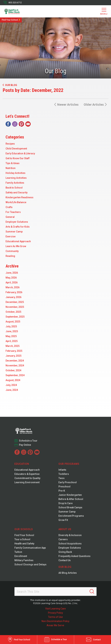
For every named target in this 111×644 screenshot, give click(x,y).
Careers (63, 539)
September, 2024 (15, 375)
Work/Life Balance (16, 202)
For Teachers (13, 212)
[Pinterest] (21, 124)
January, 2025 (13, 356)
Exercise (11, 236)
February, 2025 (14, 351)
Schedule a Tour (28, 441)
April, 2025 (12, 341)
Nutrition (11, 168)
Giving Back (65, 552)
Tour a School (22, 539)
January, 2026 (13, 297)
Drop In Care (66, 503)
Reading (10, 256)
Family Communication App (30, 548)
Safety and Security (17, 193)
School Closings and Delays (30, 564)
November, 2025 (15, 307)
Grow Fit (63, 520)
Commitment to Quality (27, 478)
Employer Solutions (17, 222)
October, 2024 (13, 370)
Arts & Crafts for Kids (18, 227)
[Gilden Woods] (17, 11)
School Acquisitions (70, 544)
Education (22, 464)
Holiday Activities (15, 173)
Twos (62, 478)
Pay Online (25, 445)
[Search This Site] (55, 592)
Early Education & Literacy (20, 153)
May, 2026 (11, 278)
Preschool (64, 487)
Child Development (16, 149)
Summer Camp (14, 232)
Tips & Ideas (13, 163)
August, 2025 (13, 322)
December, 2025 (15, 302)
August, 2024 (13, 380)
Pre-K (62, 491)
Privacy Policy (55, 613)
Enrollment (21, 556)
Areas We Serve (55, 625)
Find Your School (10, 20)
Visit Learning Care (55, 609)
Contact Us (65, 560)
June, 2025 (12, 331)
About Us (65, 529)
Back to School (14, 188)
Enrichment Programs (71, 516)
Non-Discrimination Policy (55, 621)
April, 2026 (12, 283)
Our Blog (10, 85)
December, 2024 (15, 361)
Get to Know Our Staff (18, 158)
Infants (62, 470)
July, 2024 (11, 385)
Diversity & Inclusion (70, 535)
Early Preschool (68, 482)
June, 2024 (12, 390)
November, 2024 (15, 366)
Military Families (24, 560)
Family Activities (15, 183)
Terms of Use (55, 617)
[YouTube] (28, 124)
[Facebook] (8, 124)
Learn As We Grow (16, 246)
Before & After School (71, 499)
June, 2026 (12, 273)
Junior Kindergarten (70, 495)
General (10, 217)
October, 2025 (13, 312)
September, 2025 (15, 317)
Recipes (10, 144)
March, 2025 (13, 346)
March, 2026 (13, 287)
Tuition (18, 552)
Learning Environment (27, 482)
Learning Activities (16, 178)
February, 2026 (14, 292)
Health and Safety (24, 544)
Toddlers (64, 474)
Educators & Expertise (27, 474)
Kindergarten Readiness (19, 197)
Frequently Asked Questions (74, 556)
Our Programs (69, 464)
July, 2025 (11, 326)
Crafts (9, 207)
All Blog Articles (68, 573)
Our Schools (24, 529)
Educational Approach (18, 241)
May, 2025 (11, 336)
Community (12, 251)
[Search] (92, 592)
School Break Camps (70, 507)
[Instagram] (15, 124)
